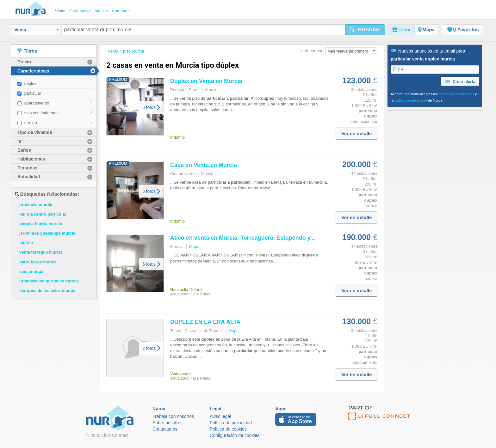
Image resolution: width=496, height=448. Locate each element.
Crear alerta (460, 82)
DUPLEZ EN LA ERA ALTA (205, 322)
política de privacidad (411, 100)
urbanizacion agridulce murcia (49, 281)
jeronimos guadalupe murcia (47, 233)
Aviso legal (220, 416)
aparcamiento (37, 103)
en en (206, 81)
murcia (26, 243)
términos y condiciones (456, 94)
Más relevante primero (351, 51)
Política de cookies (228, 429)
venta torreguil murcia (41, 252)
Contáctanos (165, 429)
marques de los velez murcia (47, 290)
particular (33, 93)
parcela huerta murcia (41, 224)
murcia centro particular (43, 214)
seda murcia (31, 271)
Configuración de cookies (235, 435)
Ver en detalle (357, 133)
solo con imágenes (41, 113)
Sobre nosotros (167, 423)
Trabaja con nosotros (173, 416)
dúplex (30, 83)
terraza (31, 123)
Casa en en (204, 165)
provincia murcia (36, 205)
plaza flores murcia (38, 262)
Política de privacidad (231, 423)
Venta (37, 30)
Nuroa (32, 9)
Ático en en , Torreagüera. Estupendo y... (242, 238)
